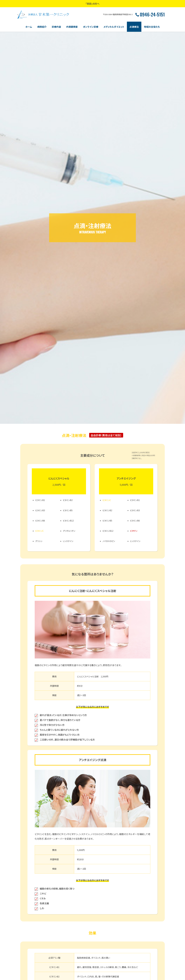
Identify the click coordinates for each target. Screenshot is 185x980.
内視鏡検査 (72, 27)
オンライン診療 (91, 27)
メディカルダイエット (114, 27)
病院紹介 (42, 27)
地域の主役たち (152, 27)
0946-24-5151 (150, 14)
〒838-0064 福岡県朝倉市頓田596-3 (118, 14)
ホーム (29, 27)
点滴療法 (134, 27)
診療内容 (56, 27)
